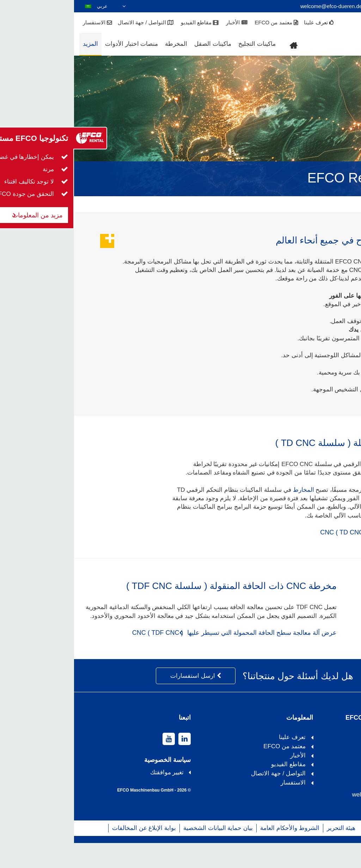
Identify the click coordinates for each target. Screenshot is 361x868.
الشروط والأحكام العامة (216, 853)
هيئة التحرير (267, 853)
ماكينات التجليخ (183, 44)
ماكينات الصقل (139, 44)
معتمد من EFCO (203, 23)
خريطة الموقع (306, 853)
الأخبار (163, 23)
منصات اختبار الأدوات (57, 44)
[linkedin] (111, 764)
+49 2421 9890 (330, 6)
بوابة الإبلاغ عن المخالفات (70, 853)
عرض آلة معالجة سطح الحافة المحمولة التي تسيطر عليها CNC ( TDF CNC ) (161, 658)
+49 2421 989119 (325, 803)
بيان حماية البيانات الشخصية (144, 853)
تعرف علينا (245, 23)
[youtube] (95, 764)
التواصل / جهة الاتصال (72, 23)
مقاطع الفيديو (126, 23)
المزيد (16, 44)
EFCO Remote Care (328, 204)
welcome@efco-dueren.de (257, 6)
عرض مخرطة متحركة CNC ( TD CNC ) (301, 532)
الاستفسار (24, 23)
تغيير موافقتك (93, 797)
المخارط (230, 490)
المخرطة (102, 44)
